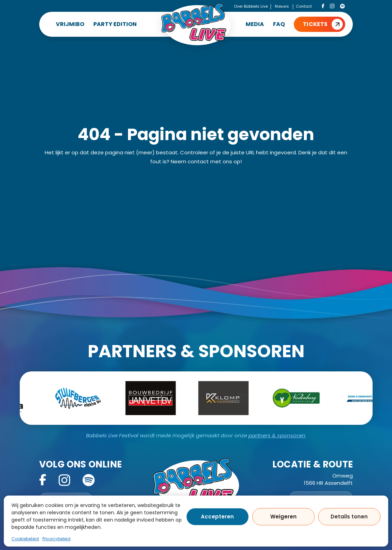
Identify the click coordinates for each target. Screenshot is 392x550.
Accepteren (217, 517)
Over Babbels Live (251, 6)
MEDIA (255, 24)
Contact (304, 6)
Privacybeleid (56, 539)
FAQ (279, 24)
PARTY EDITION (115, 24)
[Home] (196, 24)
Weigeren (283, 517)
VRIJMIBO (70, 24)
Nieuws (282, 6)
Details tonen (349, 517)
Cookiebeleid (25, 539)
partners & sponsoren (277, 435)
